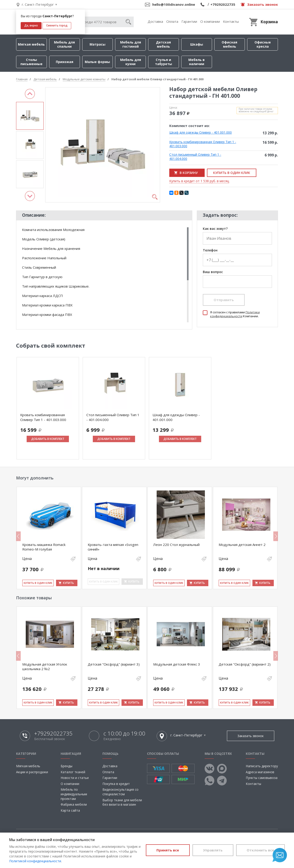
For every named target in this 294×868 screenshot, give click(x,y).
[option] (30, 116)
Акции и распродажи (32, 772)
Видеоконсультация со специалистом (120, 792)
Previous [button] (30, 94)
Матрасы (98, 44)
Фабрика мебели (74, 804)
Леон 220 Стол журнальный (176, 545)
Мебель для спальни (64, 44)
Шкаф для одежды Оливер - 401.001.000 (201, 132)
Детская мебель (163, 44)
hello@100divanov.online (174, 4)
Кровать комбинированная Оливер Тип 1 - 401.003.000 (203, 144)
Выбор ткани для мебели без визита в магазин (122, 802)
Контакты (231, 21)
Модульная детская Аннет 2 (242, 545)
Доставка (155, 21)
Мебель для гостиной (131, 44)
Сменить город (57, 25)
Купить (68, 583)
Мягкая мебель (31, 44)
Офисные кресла (263, 44)
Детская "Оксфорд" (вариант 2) (245, 664)
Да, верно (31, 25)
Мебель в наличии (196, 62)
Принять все (167, 850)
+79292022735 (223, 4)
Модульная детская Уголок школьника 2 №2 (45, 666)
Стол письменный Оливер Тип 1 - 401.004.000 (195, 157)
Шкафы (197, 44)
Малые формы (97, 62)
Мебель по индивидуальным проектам (74, 794)
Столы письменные (31, 62)
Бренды (66, 766)
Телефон (210, 250)
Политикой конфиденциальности (35, 861)
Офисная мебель (229, 44)
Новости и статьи (75, 778)
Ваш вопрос (213, 272)
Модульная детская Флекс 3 (177, 664)
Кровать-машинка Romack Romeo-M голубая (44, 547)
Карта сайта (70, 810)
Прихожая (65, 62)
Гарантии (189, 21)
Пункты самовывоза (262, 778)
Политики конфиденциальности (235, 314)
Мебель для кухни (131, 62)
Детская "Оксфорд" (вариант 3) (114, 664)
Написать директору (262, 766)
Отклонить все (260, 850)
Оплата (172, 21)
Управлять (213, 850)
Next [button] (30, 196)
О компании (210, 21)
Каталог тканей (73, 772)
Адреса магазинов (260, 772)
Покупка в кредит (116, 784)
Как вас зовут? (215, 229)
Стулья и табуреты (164, 62)
